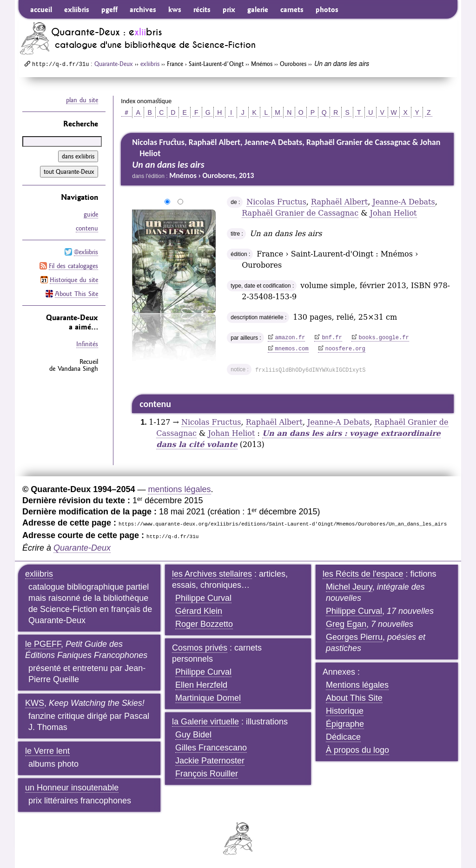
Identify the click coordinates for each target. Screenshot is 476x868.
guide (91, 214)
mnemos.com (292, 349)
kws (175, 9)
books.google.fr (384, 338)
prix (229, 9)
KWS (35, 703)
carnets (292, 9)
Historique (345, 711)
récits (202, 9)
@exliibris (86, 252)
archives (143, 9)
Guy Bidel (193, 735)
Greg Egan (346, 624)
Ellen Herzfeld (201, 685)
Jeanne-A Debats (403, 202)
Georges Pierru (354, 637)
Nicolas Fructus (276, 202)
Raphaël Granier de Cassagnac (300, 213)
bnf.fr (332, 338)
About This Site (76, 294)
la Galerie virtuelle (205, 722)
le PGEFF (43, 644)
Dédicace (343, 737)
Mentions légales (357, 685)
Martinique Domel (208, 698)
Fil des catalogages (73, 266)
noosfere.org (345, 349)
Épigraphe (345, 724)
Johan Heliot (393, 213)
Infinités (87, 344)
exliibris (77, 9)
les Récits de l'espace (363, 574)
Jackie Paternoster (210, 761)
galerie (258, 9)
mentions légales (179, 489)
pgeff (109, 9)
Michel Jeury (349, 587)
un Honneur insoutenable (72, 788)
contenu (87, 228)
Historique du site (74, 280)
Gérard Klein (199, 611)
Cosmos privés (200, 648)
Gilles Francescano (211, 748)
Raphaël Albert (339, 202)
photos (327, 9)
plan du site (82, 100)
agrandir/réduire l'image (126, 202)
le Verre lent (47, 751)
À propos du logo (357, 750)
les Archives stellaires (212, 574)
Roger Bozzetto (204, 624)
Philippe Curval (203, 598)
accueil (41, 9)
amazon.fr (290, 338)
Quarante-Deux (114, 64)
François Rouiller (207, 774)
